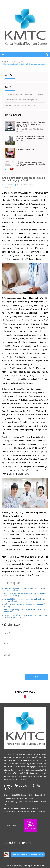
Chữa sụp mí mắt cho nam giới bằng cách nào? (23, 100)
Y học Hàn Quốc (17, 62)
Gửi (37, 677)
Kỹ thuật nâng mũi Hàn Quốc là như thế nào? (22, 105)
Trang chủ (6, 62)
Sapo (42, 866)
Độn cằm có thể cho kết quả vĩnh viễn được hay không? (26, 94)
